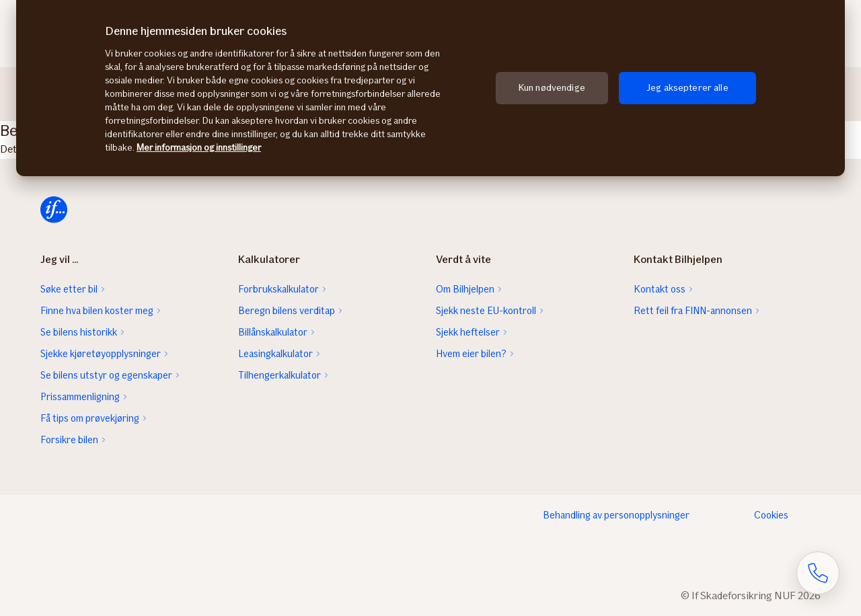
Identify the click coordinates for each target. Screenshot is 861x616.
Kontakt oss (660, 289)
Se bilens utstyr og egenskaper (106, 375)
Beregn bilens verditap (287, 311)
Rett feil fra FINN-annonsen (693, 311)
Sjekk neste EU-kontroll (486, 311)
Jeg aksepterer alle (687, 88)
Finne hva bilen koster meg (97, 311)
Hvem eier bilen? (471, 354)
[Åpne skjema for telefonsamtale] (818, 573)
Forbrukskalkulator (278, 289)
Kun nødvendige (552, 88)
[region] (430, 88)
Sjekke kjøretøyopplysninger (101, 354)
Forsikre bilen (69, 440)
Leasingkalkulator (275, 354)
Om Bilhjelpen (465, 289)
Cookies (771, 515)
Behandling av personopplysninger (616, 515)
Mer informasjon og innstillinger (199, 148)
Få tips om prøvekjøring (90, 418)
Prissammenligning (80, 397)
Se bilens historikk (79, 332)
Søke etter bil (69, 289)
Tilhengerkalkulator (279, 375)
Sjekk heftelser (468, 332)
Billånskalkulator (273, 332)
